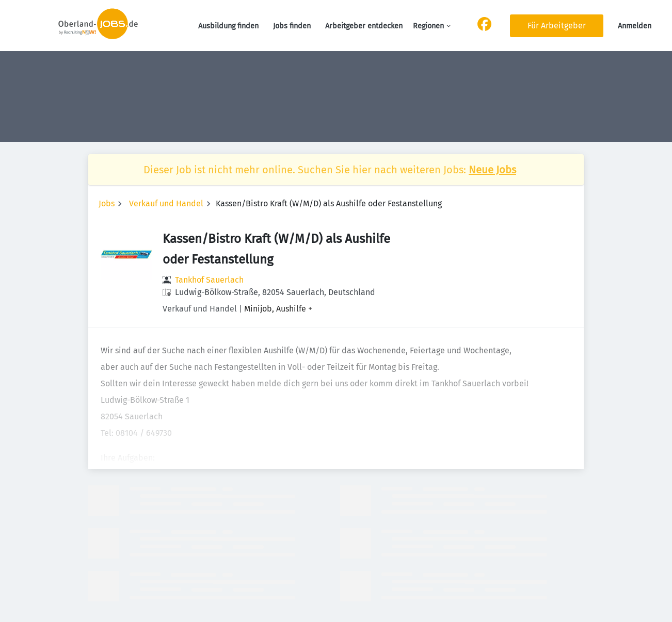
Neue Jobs (492, 170)
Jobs (107, 203)
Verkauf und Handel (166, 203)
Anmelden (635, 26)
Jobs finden (292, 26)
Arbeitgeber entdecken (364, 26)
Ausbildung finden (228, 26)
